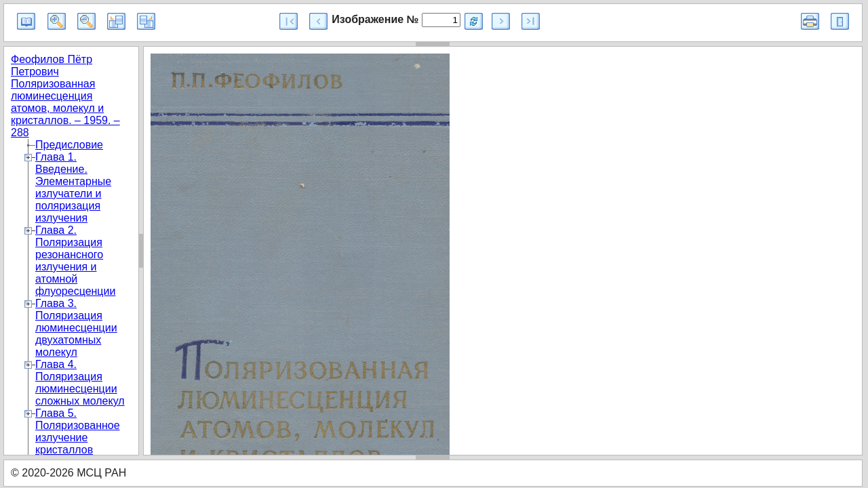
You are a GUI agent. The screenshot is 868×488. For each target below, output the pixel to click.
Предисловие (69, 145)
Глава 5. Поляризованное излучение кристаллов (78, 431)
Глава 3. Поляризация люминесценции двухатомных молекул (76, 328)
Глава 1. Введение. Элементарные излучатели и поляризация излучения (73, 187)
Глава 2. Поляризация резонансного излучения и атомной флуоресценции (75, 261)
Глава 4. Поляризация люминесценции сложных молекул (80, 383)
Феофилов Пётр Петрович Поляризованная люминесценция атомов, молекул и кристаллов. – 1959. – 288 (65, 96)
